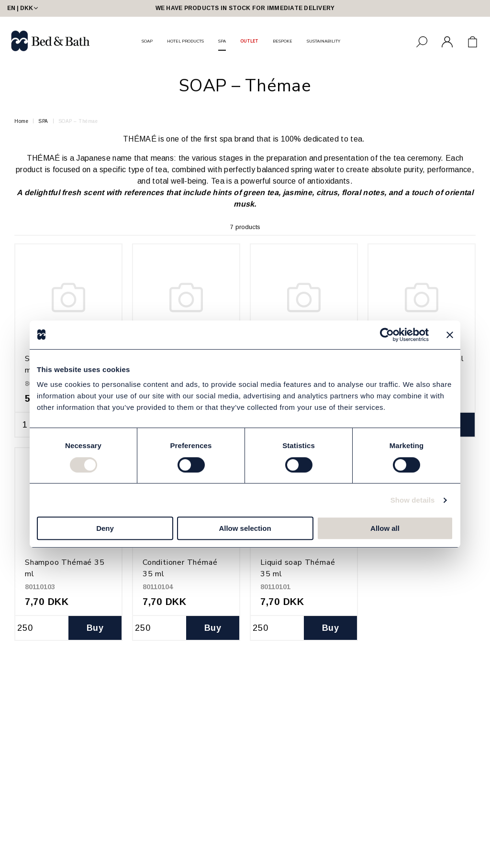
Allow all (385, 528)
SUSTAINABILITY (323, 41)
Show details (413, 500)
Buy (95, 628)
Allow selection (245, 528)
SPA (222, 41)
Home (21, 121)
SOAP (147, 41)
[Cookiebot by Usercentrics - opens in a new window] (387, 335)
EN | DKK (23, 8)
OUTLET (249, 41)
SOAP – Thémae (78, 121)
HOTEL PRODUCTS (185, 41)
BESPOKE (283, 41)
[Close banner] (450, 335)
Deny (105, 528)
